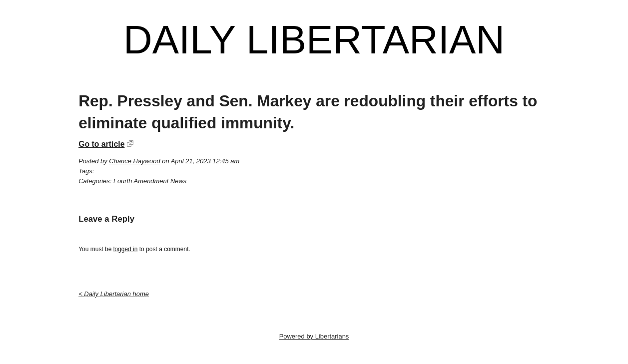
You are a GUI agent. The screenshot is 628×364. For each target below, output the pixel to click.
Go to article (101, 144)
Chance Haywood (134, 161)
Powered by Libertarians (314, 336)
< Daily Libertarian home (114, 294)
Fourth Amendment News (150, 181)
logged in (126, 249)
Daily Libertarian (314, 40)
